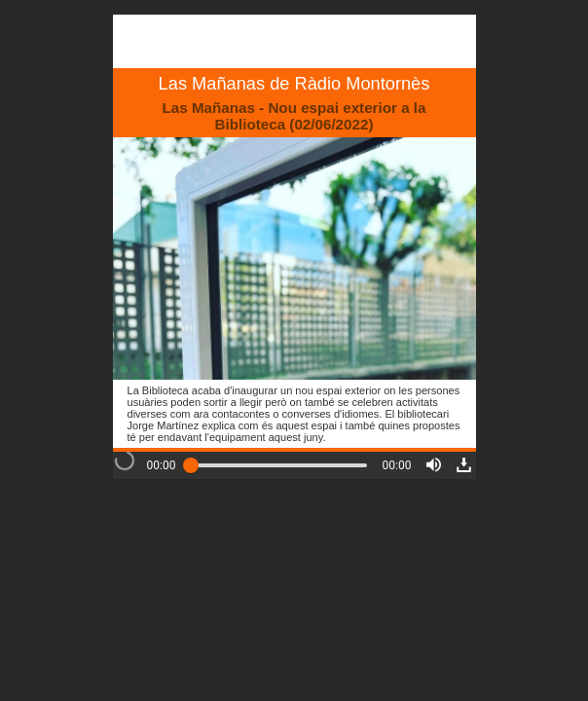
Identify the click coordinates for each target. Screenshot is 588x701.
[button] (434, 465)
